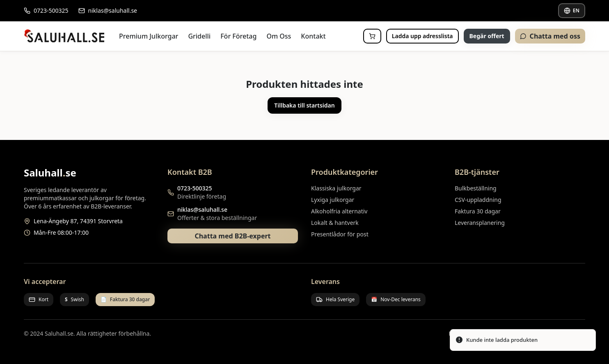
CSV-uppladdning (478, 200)
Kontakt (313, 36)
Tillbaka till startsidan (304, 105)
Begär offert (487, 36)
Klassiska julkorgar (336, 188)
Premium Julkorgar (149, 36)
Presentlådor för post (340, 234)
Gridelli (199, 36)
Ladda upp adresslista (422, 36)
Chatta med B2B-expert (232, 236)
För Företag (238, 36)
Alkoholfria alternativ (339, 211)
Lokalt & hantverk (335, 223)
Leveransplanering (480, 223)
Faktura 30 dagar (478, 211)
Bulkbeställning (476, 188)
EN (572, 10)
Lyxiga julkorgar (333, 200)
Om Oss (279, 36)
